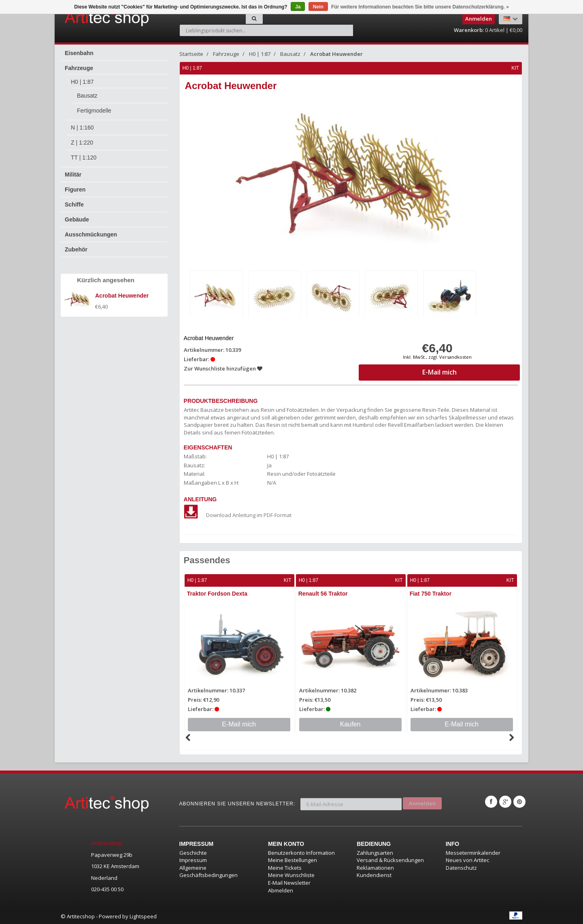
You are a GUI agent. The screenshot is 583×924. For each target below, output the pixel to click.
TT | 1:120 (84, 158)
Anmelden (422, 800)
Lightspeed (143, 915)
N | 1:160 (82, 128)
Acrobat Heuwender (336, 54)
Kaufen (351, 723)
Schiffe (74, 204)
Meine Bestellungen (293, 859)
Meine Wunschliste (291, 874)
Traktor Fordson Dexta (218, 592)
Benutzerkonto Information (301, 851)
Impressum (193, 859)
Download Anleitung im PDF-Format (238, 514)
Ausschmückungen (91, 234)
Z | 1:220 (82, 143)
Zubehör (76, 249)
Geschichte (193, 851)
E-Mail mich (239, 723)
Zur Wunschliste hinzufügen (223, 368)
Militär (73, 175)
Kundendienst (374, 874)
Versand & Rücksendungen (390, 859)
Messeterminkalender (473, 851)
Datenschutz (461, 866)
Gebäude (77, 219)
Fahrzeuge (79, 68)
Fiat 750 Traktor (432, 592)
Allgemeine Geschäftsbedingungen (209, 870)
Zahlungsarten (375, 851)
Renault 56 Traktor (324, 592)
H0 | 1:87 (82, 82)
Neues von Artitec (467, 859)
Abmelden (281, 889)
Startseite (191, 54)
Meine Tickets (285, 866)
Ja (298, 7)
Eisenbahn (79, 53)
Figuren (75, 189)
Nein (318, 7)
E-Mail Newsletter (289, 881)
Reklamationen (375, 866)
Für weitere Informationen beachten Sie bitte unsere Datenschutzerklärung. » (420, 7)
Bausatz (87, 96)
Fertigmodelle (94, 111)
